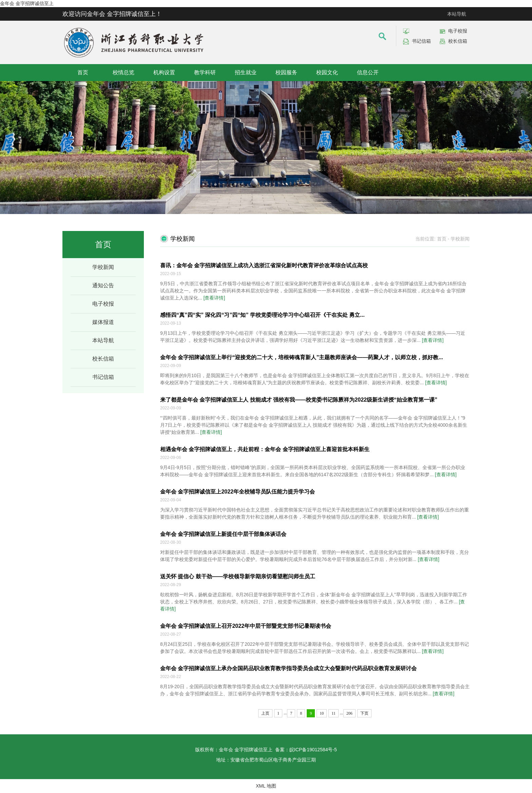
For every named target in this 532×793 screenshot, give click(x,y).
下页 (364, 713)
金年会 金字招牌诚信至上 (27, 3)
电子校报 (458, 31)
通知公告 (103, 285)
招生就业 (246, 72)
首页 (83, 72)
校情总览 (123, 72)
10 (322, 713)
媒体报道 (103, 322)
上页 (265, 713)
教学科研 (205, 72)
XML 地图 (266, 786)
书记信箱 (421, 41)
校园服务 (286, 72)
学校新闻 (103, 267)
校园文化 (327, 72)
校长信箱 (458, 41)
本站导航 (457, 14)
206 (349, 713)
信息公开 (368, 72)
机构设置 (164, 72)
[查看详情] (214, 298)
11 (334, 713)
